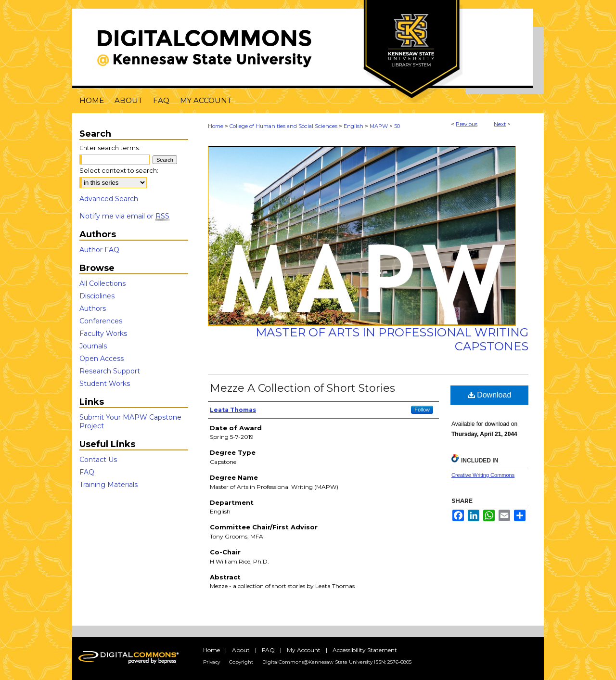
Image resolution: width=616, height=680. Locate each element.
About (241, 650)
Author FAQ (99, 250)
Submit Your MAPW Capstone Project (130, 422)
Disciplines (97, 296)
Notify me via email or (124, 216)
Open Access (102, 359)
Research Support (110, 371)
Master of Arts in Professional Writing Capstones (392, 339)
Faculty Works (103, 334)
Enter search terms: (110, 148)
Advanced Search (109, 199)
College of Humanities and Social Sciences (283, 126)
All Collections (103, 283)
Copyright (241, 662)
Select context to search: (119, 170)
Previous (467, 124)
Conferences (101, 321)
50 (397, 126)
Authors (93, 308)
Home (216, 126)
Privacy (212, 662)
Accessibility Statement (365, 650)
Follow (422, 410)
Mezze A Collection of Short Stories (302, 388)
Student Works (105, 384)
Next (500, 124)
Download (490, 395)
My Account (304, 650)
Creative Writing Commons (483, 475)
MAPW (379, 126)
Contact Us (98, 460)
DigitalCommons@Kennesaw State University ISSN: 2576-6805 (337, 662)
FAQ (87, 472)
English (353, 126)
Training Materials (109, 485)
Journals (93, 346)
